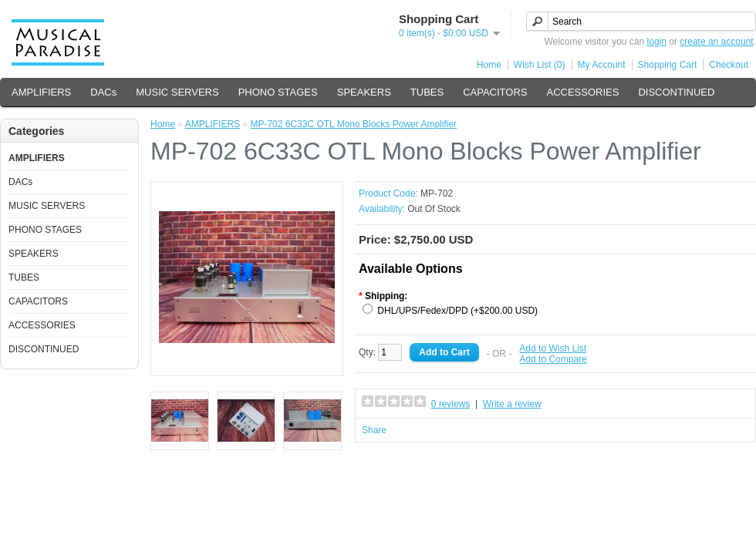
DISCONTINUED (676, 92)
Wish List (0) (540, 65)
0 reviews (451, 404)
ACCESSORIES (582, 92)
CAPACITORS (495, 92)
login (657, 42)
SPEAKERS (364, 92)
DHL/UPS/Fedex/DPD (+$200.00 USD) (457, 311)
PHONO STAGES (278, 92)
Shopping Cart (668, 65)
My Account (602, 65)
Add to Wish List (553, 348)
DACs (103, 92)
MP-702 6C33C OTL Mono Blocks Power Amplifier (353, 124)
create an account (716, 42)
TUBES (427, 92)
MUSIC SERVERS (177, 92)
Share (374, 430)
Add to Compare (553, 359)
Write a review (512, 404)
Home (489, 65)
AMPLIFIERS (41, 92)
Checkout (729, 65)
